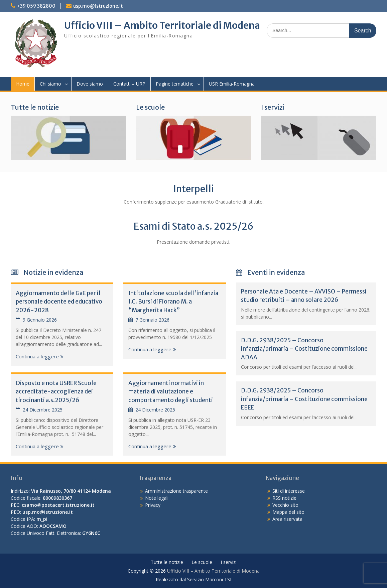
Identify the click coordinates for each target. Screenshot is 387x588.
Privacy (153, 505)
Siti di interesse (289, 491)
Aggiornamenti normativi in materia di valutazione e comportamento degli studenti (171, 392)
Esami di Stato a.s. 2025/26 (193, 226)
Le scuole (150, 107)
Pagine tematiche (175, 84)
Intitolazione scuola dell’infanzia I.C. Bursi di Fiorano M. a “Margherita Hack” (173, 302)
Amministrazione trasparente (176, 491)
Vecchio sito (285, 505)
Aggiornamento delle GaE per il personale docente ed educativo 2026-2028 (59, 302)
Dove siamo (90, 84)
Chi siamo (50, 84)
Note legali (157, 498)
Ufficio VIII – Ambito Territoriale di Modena (162, 25)
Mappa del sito (288, 512)
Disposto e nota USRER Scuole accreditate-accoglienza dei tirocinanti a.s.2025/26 (56, 392)
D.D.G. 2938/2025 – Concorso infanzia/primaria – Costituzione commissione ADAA (304, 349)
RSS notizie (284, 498)
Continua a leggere (37, 356)
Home (23, 84)
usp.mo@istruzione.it (98, 6)
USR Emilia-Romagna (232, 84)
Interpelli (193, 189)
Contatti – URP (129, 84)
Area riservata (287, 519)
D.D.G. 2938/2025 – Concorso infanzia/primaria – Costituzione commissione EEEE (304, 399)
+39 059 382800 (36, 6)
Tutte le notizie (35, 107)
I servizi (273, 107)
